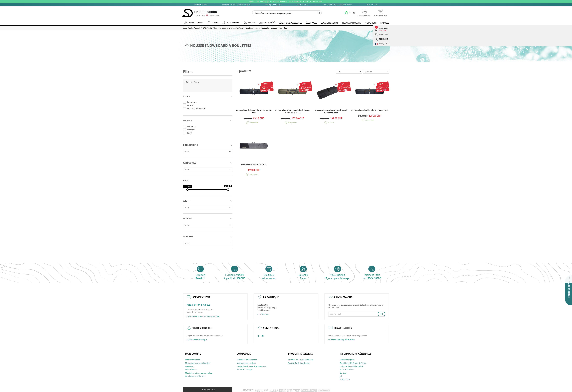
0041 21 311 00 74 (198, 305)
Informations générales (355, 354)
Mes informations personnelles (199, 373)
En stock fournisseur (196, 109)
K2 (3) (190, 133)
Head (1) (191, 130)
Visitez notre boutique (197, 340)
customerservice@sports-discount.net (203, 316)
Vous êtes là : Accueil (192, 28)
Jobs (341, 376)
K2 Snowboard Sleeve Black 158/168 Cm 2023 (254, 111)
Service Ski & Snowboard (299, 363)
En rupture (192, 102)
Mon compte (193, 354)
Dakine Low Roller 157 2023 (254, 164)
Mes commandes (193, 360)
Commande (244, 354)
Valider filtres (208, 389)
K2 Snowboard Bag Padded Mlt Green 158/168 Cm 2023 (292, 111)
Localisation (263, 314)
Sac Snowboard (251, 28)
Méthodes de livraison (246, 363)
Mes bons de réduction (195, 376)
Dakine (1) (192, 126)
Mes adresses (191, 370)
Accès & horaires (347, 370)
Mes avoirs (190, 366)
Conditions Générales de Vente (353, 363)
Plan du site (345, 379)
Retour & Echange (244, 370)
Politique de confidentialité (351, 366)
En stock (191, 105)
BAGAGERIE (207, 28)
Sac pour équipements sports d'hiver (228, 28)
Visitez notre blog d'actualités (341, 340)
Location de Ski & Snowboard (301, 360)
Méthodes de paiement (247, 360)
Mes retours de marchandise (198, 363)
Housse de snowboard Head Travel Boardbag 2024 (331, 111)
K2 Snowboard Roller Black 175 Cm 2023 (370, 110)
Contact (343, 373)
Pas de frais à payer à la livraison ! (251, 366)
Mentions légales (347, 360)
